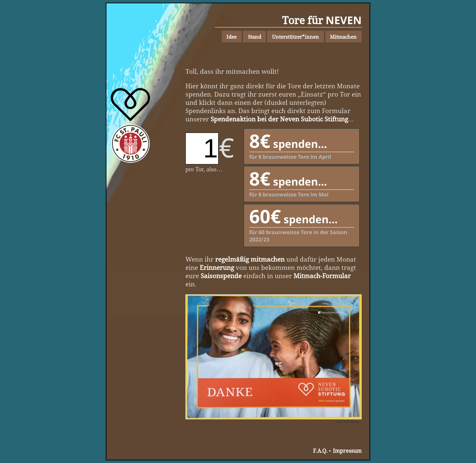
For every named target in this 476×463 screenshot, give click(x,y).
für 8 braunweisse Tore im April (302, 144)
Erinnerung (217, 267)
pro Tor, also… (204, 169)
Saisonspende (221, 276)
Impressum (347, 451)
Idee (232, 37)
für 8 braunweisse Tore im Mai (302, 182)
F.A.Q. (320, 451)
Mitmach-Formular (322, 276)
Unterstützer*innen (296, 37)
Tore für (322, 20)
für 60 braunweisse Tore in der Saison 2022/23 (302, 224)
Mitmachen (343, 37)
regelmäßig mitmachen (250, 259)
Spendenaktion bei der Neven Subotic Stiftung (279, 119)
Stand (255, 37)
